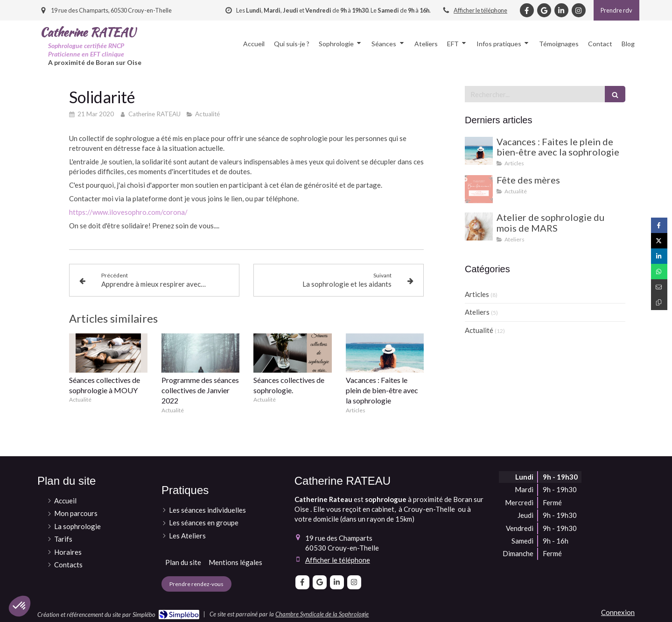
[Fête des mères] (479, 189)
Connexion (618, 612)
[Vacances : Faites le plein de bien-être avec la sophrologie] (479, 151)
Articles (477, 294)
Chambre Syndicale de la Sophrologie (322, 614)
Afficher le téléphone (480, 10)
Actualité (479, 330)
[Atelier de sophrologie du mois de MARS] (479, 226)
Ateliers (477, 312)
